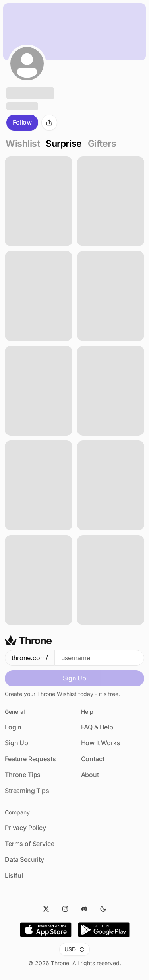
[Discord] (84, 909)
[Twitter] (46, 909)
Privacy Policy (25, 828)
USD (74, 949)
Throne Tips (23, 775)
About (90, 775)
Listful (14, 875)
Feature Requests (30, 759)
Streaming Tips (27, 791)
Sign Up (74, 678)
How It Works (101, 743)
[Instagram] (65, 909)
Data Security (24, 859)
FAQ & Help (97, 727)
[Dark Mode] (103, 909)
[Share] (49, 123)
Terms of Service (29, 844)
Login (13, 727)
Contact (93, 759)
